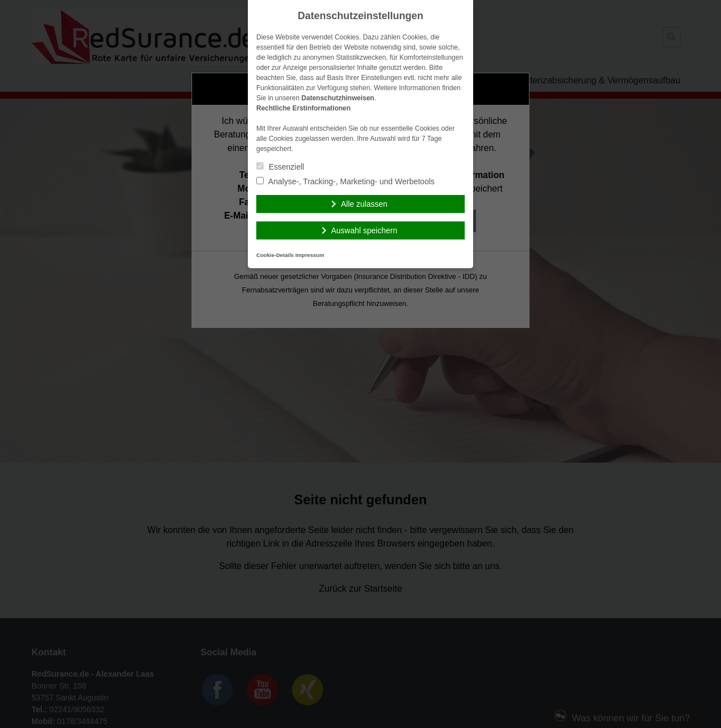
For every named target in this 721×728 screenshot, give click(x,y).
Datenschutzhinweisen (338, 98)
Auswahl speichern (364, 230)
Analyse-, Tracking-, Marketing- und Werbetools (346, 181)
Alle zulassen (364, 204)
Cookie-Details (275, 255)
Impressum (310, 255)
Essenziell (280, 167)
